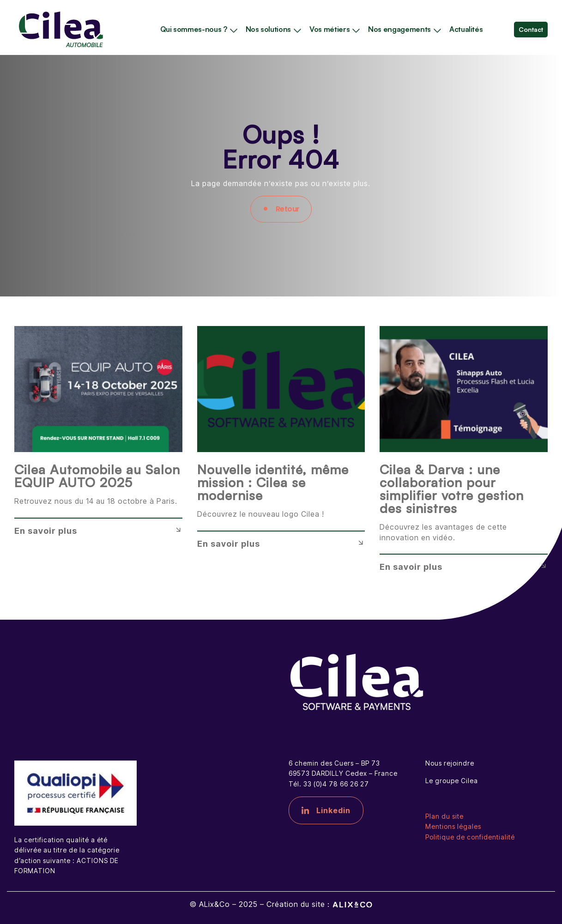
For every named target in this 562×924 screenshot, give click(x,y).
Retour (288, 209)
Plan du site (444, 816)
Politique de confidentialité (470, 837)
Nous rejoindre (450, 763)
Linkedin (326, 810)
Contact (531, 29)
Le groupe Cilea (452, 781)
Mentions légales (453, 826)
